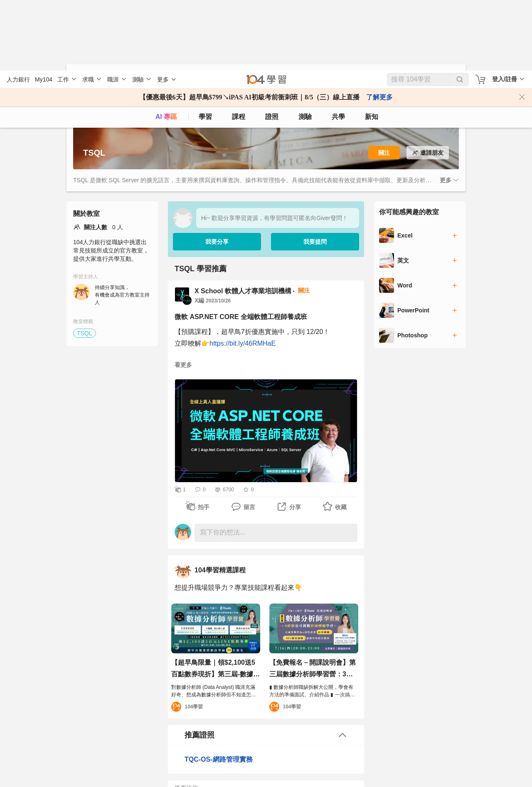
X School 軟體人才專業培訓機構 (243, 290)
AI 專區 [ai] (166, 46)
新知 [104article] (372, 46)
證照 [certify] (272, 46)
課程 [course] (239, 46)
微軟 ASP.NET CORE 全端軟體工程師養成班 (241, 316)
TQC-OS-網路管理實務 (219, 759)
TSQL (85, 332)
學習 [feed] (205, 46)
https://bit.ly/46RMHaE (243, 343)
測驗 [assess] (305, 46)
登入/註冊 (505, 9)
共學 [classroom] (338, 46)
